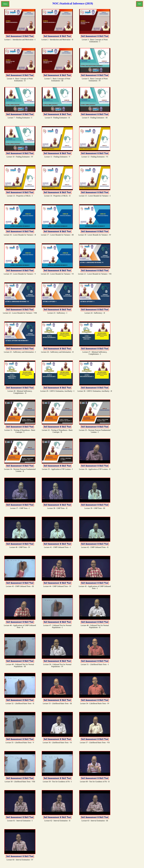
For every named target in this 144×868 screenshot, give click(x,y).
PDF (139, 4)
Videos (5, 4)
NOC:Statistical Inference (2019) (73, 3)
